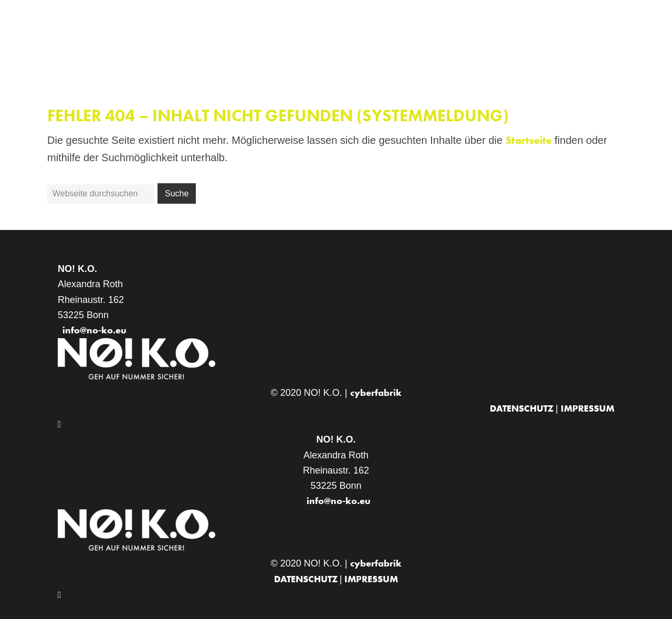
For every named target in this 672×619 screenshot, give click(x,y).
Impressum (587, 408)
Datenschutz (523, 408)
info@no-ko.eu (94, 330)
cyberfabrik (376, 392)
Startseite (529, 140)
